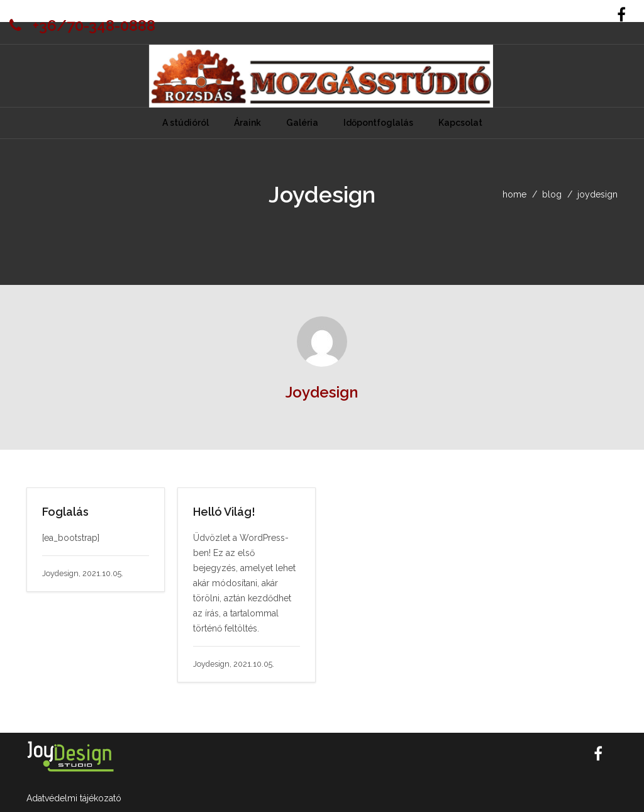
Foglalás (65, 512)
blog (552, 194)
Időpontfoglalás (378, 123)
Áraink (247, 123)
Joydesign (322, 392)
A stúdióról (186, 123)
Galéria (302, 123)
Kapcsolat (460, 123)
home (514, 194)
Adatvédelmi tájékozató (74, 798)
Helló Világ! (224, 512)
